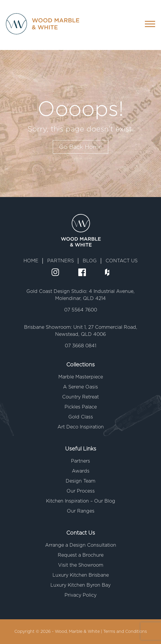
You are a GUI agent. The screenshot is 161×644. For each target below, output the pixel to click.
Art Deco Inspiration (81, 427)
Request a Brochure (81, 555)
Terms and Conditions (125, 632)
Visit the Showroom (81, 565)
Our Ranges (81, 511)
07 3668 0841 (80, 346)
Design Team (80, 481)
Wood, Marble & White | (79, 632)
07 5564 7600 (81, 310)
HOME (31, 261)
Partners (80, 461)
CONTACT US (122, 261)
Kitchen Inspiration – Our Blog (81, 501)
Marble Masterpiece (81, 377)
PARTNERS (61, 261)
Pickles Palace (81, 407)
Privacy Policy (80, 595)
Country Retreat (80, 397)
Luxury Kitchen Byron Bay (80, 585)
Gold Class (81, 417)
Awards (81, 471)
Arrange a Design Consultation (81, 545)
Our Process (81, 491)
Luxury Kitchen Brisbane (81, 575)
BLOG (90, 261)
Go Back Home (80, 147)
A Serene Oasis (80, 387)
